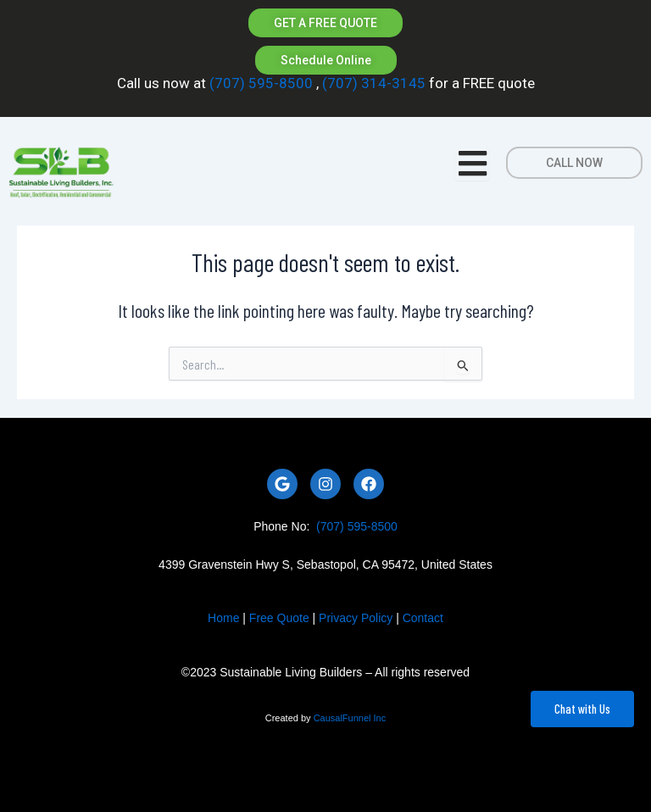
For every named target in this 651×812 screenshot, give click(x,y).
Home (223, 618)
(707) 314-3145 (372, 83)
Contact (423, 618)
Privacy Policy (356, 618)
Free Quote (279, 618)
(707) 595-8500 (261, 83)
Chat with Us (582, 709)
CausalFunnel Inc (350, 718)
